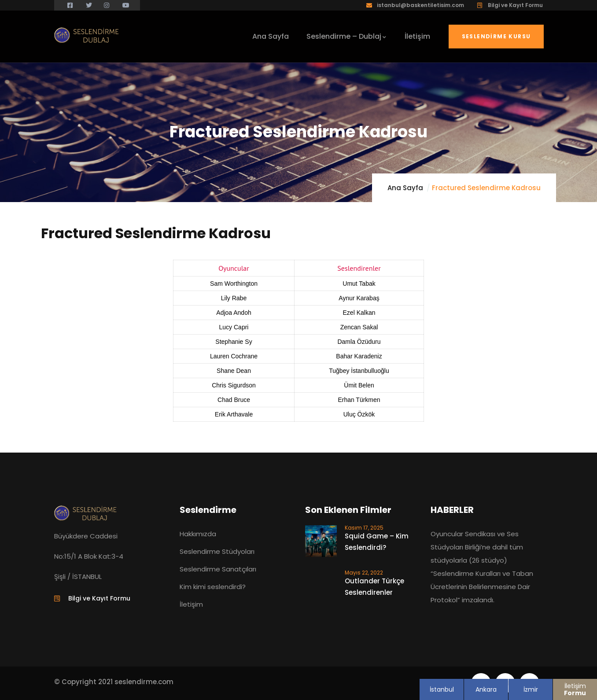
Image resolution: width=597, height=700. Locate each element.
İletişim (575, 689)
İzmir (531, 689)
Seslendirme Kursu (496, 36)
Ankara (486, 689)
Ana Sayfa (405, 188)
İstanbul (442, 689)
